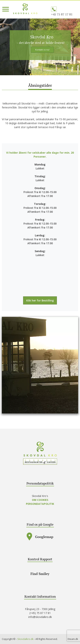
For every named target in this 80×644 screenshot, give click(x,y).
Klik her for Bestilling (40, 300)
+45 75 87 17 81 (62, 14)
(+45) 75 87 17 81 (40, 613)
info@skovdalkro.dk (40, 617)
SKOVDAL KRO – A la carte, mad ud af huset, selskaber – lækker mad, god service (25, 9)
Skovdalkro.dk (25, 639)
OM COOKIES (40, 500)
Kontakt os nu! (42, 50)
